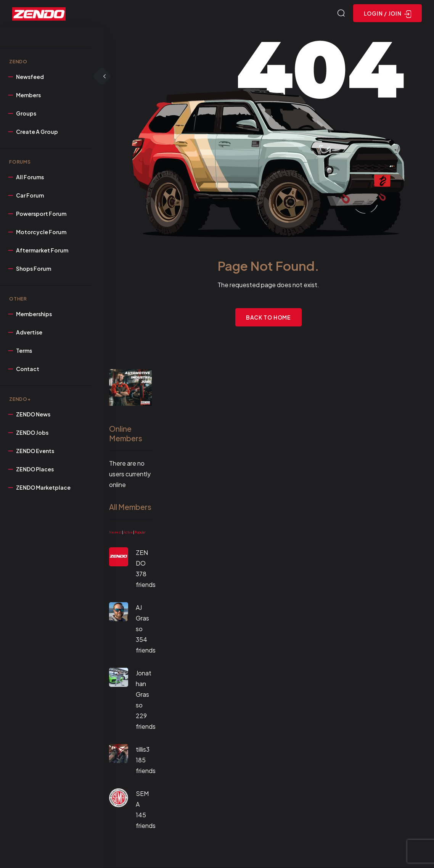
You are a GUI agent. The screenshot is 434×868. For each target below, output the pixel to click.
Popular (140, 532)
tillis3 (143, 749)
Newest (115, 532)
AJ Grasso (142, 618)
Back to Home (269, 317)
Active (128, 532)
